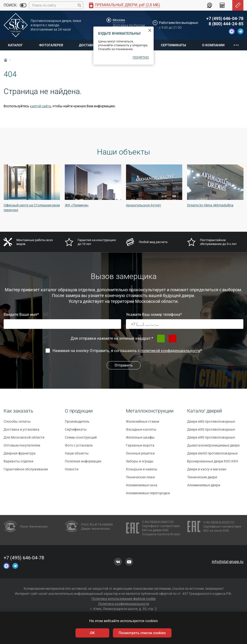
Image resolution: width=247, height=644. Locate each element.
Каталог (15, 45)
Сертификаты (173, 45)
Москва (119, 20)
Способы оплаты (17, 424)
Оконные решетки (140, 455)
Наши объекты (77, 455)
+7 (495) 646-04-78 (225, 18)
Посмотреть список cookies (142, 633)
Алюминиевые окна (142, 487)
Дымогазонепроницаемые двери (213, 447)
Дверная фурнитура (20, 455)
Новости (72, 471)
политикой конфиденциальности (170, 351)
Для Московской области (24, 440)
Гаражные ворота (140, 447)
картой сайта (40, 106)
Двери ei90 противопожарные (211, 440)
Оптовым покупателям (22, 447)
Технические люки (140, 479)
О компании (213, 45)
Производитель (77, 424)
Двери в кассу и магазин (207, 471)
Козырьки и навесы (142, 471)
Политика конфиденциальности (124, 604)
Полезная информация (83, 463)
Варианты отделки (18, 463)
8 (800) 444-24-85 (226, 24)
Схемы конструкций (81, 440)
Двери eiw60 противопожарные (212, 455)
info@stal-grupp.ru (228, 562)
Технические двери (202, 479)
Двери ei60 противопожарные (211, 424)
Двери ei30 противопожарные (211, 432)
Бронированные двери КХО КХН (213, 463)
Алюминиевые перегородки (148, 495)
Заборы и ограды (140, 463)
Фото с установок (79, 447)
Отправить (124, 365)
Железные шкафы (140, 440)
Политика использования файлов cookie (123, 599)
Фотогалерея (51, 45)
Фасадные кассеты (141, 432)
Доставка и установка (21, 432)
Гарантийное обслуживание (26, 471)
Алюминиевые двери (204, 487)
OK (92, 633)
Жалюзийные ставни (143, 424)
